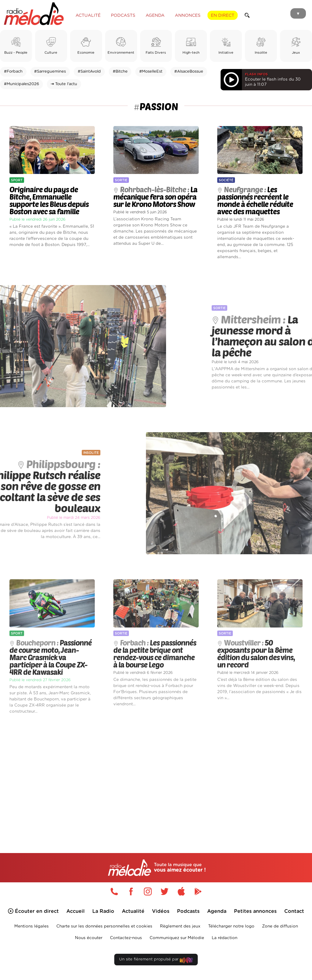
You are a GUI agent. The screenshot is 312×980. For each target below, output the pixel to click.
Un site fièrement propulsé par (156, 961)
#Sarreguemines (50, 72)
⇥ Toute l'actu (64, 84)
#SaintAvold (89, 72)
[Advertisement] (156, 775)
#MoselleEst (151, 72)
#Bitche (120, 72)
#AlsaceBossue (189, 72)
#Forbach (13, 72)
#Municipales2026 (21, 84)
